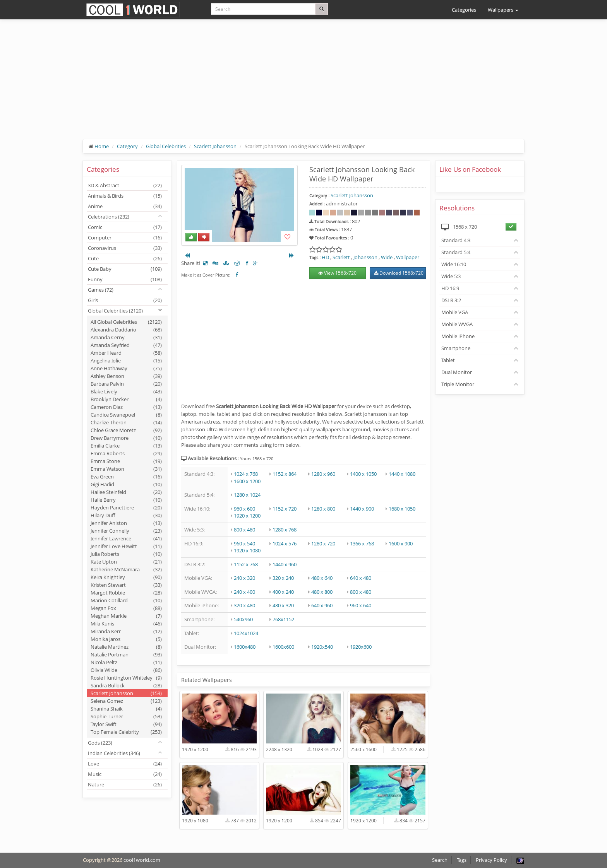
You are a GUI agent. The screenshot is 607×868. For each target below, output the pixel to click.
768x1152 (283, 619)
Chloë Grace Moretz (126, 430)
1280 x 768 (285, 530)
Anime (125, 206)
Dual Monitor (457, 372)
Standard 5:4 (456, 252)
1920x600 (361, 647)
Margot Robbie (126, 593)
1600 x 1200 (247, 481)
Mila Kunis (126, 624)
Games (101, 290)
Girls (125, 300)
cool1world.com (142, 860)
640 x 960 (322, 605)
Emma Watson (126, 469)
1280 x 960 (323, 474)
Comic (125, 227)
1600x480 (245, 647)
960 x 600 (244, 509)
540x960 (243, 619)
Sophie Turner (126, 716)
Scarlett (341, 257)
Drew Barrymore (126, 438)
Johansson (365, 257)
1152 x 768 (246, 564)
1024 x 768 (246, 474)
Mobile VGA (455, 312)
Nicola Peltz (126, 662)
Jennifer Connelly (126, 531)
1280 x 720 (323, 543)
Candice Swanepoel (126, 415)
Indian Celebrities (114, 753)
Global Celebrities (166, 146)
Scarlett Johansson (215, 146)
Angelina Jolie (126, 361)
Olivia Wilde (126, 670)
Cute (125, 258)
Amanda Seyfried (126, 345)
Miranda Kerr (126, 631)
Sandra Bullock (126, 685)
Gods (100, 743)
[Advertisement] (303, 85)
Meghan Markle (126, 616)
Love (125, 764)
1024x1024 (246, 633)
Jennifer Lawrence (126, 538)
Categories (464, 10)
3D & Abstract (125, 185)
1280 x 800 (323, 509)
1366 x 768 (362, 543)
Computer (125, 238)
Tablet (448, 360)
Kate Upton (126, 562)
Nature (125, 784)
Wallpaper (408, 257)
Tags (462, 860)
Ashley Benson (126, 376)
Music (125, 774)
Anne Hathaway (126, 368)
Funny (125, 279)
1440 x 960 (285, 564)
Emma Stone (126, 461)
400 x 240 (283, 592)
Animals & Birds (125, 196)
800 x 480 (244, 530)
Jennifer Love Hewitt (126, 546)
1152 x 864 (285, 474)
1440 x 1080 (402, 474)
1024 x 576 (285, 543)
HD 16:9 (450, 288)
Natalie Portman (126, 654)
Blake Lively (126, 391)
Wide (387, 257)
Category (127, 146)
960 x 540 (244, 543)
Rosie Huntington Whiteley (126, 678)
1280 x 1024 (247, 495)
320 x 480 (244, 605)
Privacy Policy (491, 860)
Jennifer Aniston (126, 523)
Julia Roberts (126, 554)
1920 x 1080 (247, 550)
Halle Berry (126, 500)
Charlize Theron (126, 422)
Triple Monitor (458, 384)
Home (102, 146)
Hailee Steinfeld (126, 492)
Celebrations (109, 217)
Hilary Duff (126, 515)
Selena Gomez (126, 701)
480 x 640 (322, 578)
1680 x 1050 (402, 509)
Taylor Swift (126, 724)
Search (440, 860)
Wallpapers (503, 10)
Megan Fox (126, 608)
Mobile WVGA (457, 324)
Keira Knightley (126, 577)
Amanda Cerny (126, 337)
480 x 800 (322, 592)
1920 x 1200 (247, 516)
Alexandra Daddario (126, 330)
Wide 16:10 (454, 264)
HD (325, 257)
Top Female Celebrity (126, 732)
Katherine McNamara (126, 569)
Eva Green (126, 477)
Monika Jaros (126, 639)
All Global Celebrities (126, 322)
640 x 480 (361, 578)
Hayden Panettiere (126, 507)
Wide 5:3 (451, 276)
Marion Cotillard (126, 600)
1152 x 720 (285, 509)
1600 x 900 (401, 543)
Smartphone (456, 348)
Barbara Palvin (126, 384)
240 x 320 (244, 578)
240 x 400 (244, 592)
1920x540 (322, 647)
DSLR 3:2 (451, 300)
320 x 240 (283, 578)
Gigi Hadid (126, 484)
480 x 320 (283, 605)
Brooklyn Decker (126, 399)
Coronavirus (125, 248)
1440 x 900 (362, 509)
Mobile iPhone (458, 336)
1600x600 (283, 647)
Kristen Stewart (126, 585)
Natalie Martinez (126, 647)
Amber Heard (126, 353)
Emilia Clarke (126, 446)
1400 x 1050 (363, 474)
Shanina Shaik (126, 709)
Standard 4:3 (456, 240)
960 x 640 (361, 605)
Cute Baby (125, 269)
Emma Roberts (126, 453)
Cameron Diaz (126, 407)
